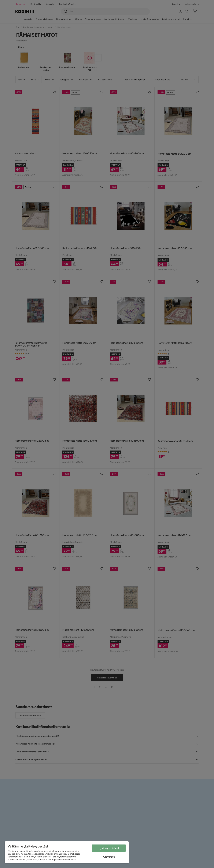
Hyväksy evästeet (109, 848)
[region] (67, 852)
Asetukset (109, 857)
